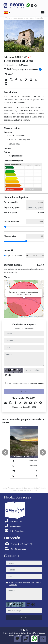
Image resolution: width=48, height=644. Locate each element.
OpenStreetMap (31, 317)
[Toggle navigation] (43, 13)
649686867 (29, 329)
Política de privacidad (29, 633)
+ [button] (7, 283)
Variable (18, 256)
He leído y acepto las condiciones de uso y (25, 383)
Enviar (24, 391)
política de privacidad (38, 383)
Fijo (8, 256)
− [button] (7, 287)
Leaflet (21, 317)
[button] (5, 452)
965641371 (19, 329)
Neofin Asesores (14, 633)
